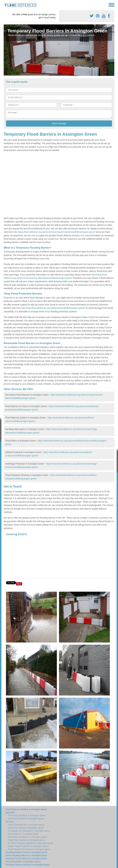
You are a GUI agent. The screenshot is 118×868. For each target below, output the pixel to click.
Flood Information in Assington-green (23, 862)
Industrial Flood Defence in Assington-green (26, 858)
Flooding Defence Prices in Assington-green (26, 852)
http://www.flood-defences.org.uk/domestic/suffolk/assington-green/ (53, 308)
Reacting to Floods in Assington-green (26, 819)
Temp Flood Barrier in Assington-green (26, 825)
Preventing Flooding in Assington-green (27, 815)
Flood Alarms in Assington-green (23, 834)
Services (10, 822)
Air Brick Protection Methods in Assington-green (31, 843)
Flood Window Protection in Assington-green (29, 849)
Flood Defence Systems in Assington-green (26, 809)
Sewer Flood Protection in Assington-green (28, 846)
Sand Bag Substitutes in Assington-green (27, 837)
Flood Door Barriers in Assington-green (26, 840)
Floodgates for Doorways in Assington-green (29, 831)
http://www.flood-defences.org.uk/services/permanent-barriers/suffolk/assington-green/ (54, 232)
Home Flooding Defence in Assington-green (26, 855)
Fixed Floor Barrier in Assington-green (26, 828)
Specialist (10, 812)
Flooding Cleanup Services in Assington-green (28, 865)
